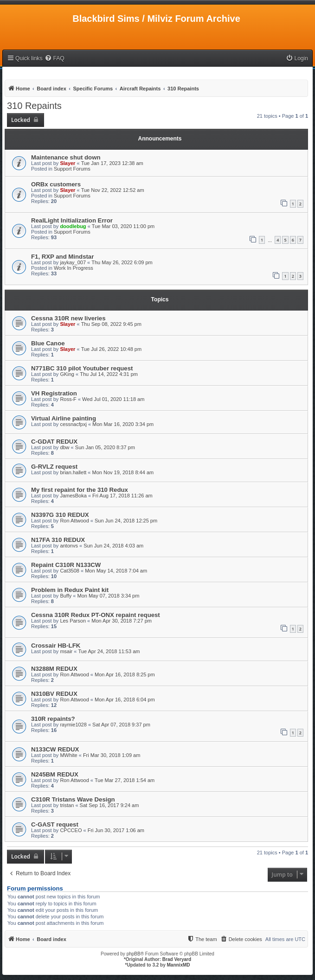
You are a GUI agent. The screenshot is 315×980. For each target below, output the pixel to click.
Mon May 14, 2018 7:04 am (116, 571)
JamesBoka (73, 496)
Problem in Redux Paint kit (70, 590)
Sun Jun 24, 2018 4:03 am (113, 546)
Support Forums (72, 169)
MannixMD (179, 965)
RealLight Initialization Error (72, 220)
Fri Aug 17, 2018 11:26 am (122, 496)
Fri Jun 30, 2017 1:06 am (116, 830)
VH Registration (54, 393)
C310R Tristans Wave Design (73, 799)
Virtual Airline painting (64, 418)
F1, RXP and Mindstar (62, 257)
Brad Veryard (177, 959)
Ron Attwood (74, 521)
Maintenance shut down (66, 157)
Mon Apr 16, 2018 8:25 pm (125, 675)
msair (66, 651)
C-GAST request (55, 824)
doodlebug (73, 226)
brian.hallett (73, 472)
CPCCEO (71, 830)
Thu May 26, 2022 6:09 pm (122, 262)
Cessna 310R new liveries (68, 318)
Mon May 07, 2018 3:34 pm (108, 596)
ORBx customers (56, 184)
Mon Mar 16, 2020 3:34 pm (123, 424)
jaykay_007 (73, 262)
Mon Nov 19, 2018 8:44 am (123, 472)
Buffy (66, 596)
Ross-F (68, 399)
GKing (67, 374)
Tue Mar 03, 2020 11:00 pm (123, 226)
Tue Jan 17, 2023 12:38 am (112, 163)
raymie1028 (73, 725)
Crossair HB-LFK (56, 646)
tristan (67, 805)
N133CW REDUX (55, 749)
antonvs (69, 546)
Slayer (67, 163)
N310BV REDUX (54, 694)
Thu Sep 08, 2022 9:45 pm (111, 324)
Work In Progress (74, 268)
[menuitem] (54, 59)
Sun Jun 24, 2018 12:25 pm (126, 521)
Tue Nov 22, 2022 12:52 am (113, 190)
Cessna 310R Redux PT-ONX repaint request (96, 615)
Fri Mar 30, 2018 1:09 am (112, 755)
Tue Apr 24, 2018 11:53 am (109, 651)
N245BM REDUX (55, 774)
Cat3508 (70, 571)
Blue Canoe (48, 343)
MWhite (68, 755)
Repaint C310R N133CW (66, 565)
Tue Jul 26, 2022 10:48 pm (111, 349)
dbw (64, 447)
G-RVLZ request (54, 467)
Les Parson (73, 621)
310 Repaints (34, 106)
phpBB (134, 954)
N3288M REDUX (54, 669)
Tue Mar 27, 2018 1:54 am (125, 780)
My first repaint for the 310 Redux (80, 490)
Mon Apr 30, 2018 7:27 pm (122, 621)
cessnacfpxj (73, 424)
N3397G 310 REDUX (60, 515)
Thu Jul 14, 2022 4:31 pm (109, 374)
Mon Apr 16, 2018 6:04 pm (125, 700)
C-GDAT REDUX (54, 442)
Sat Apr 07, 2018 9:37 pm (121, 725)
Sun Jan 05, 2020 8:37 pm (105, 447)
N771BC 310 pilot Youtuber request (82, 368)
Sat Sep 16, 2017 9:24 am (109, 805)
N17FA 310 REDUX (58, 540)
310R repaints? (53, 719)
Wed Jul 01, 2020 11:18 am (113, 399)
